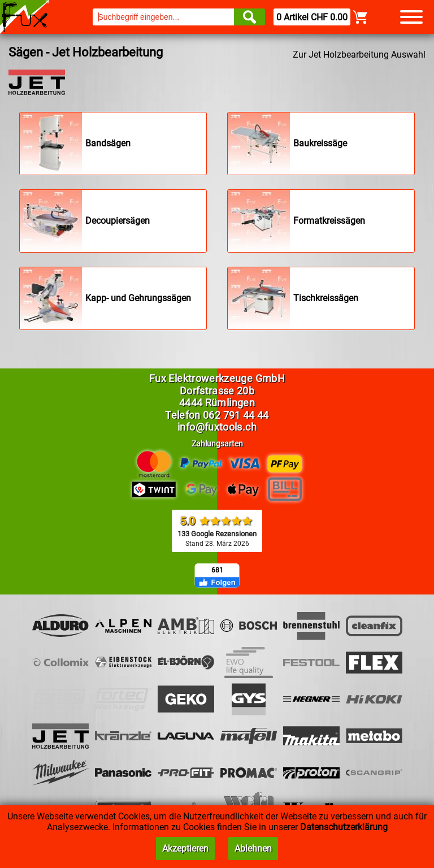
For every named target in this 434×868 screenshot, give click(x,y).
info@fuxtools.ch (217, 427)
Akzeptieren (185, 849)
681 (217, 570)
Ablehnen (253, 849)
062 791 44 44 (236, 415)
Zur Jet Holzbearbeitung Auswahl (359, 55)
